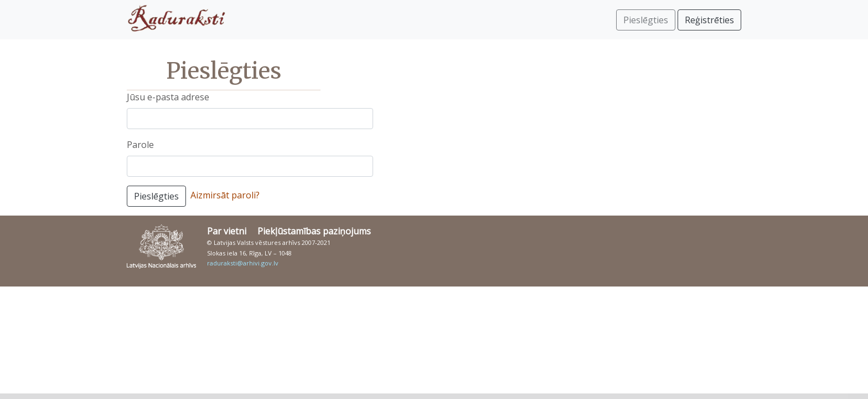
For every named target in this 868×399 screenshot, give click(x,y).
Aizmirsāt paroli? (225, 195)
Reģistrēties (709, 20)
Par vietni (227, 231)
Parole (140, 145)
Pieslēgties (156, 196)
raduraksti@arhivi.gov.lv (243, 263)
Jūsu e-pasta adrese (168, 97)
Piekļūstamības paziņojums (314, 231)
